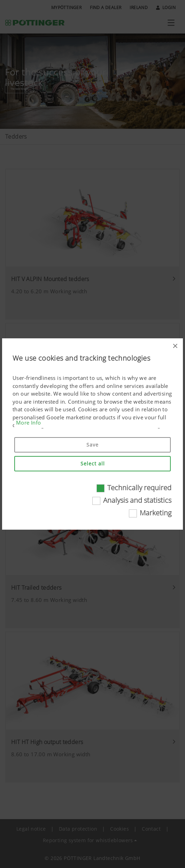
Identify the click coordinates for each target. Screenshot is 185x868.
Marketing (156, 513)
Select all (93, 464)
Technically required (139, 488)
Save (93, 445)
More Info (29, 422)
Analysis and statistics (137, 500)
